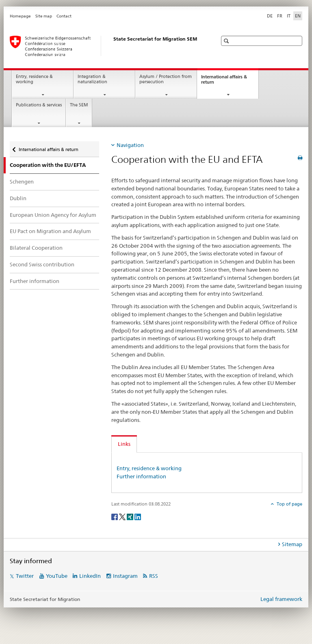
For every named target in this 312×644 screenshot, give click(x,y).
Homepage (20, 16)
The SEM (79, 105)
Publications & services (39, 105)
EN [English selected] (298, 16)
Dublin (18, 198)
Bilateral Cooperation (36, 248)
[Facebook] (115, 516)
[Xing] (131, 516)
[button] (227, 41)
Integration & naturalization (92, 79)
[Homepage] (105, 46)
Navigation (130, 145)
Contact (64, 16)
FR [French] (280, 16)
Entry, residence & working (34, 79)
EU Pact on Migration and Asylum (50, 231)
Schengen (22, 182)
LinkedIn (90, 576)
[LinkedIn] (138, 516)
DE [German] (270, 16)
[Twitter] (123, 516)
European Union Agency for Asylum (53, 215)
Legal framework (281, 599)
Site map (44, 16)
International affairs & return (224, 82)
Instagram (125, 576)
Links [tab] (124, 444)
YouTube (57, 576)
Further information (35, 281)
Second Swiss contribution (42, 264)
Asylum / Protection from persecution (166, 79)
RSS (154, 576)
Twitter (25, 576)
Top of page (289, 504)
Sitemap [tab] (292, 544)
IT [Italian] (289, 16)
